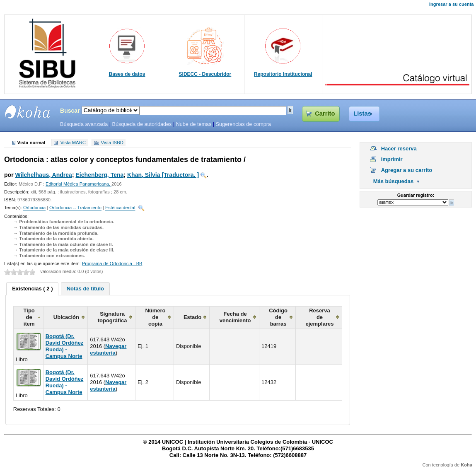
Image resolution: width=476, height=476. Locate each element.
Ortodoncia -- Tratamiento (75, 208)
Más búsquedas (394, 181)
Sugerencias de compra (243, 124)
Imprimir (392, 159)
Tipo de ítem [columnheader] (29, 317)
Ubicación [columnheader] (66, 317)
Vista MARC (73, 143)
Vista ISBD (112, 143)
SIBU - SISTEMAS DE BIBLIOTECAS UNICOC (28, 112)
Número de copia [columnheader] (155, 317)
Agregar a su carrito (407, 170)
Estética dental (120, 208)
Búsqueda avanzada (84, 124)
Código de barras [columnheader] (278, 317)
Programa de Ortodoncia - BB (112, 263)
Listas (362, 114)
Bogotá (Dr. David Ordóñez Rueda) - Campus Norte (65, 346)
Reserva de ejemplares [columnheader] (319, 317)
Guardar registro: (416, 195)
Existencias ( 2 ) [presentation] (32, 289)
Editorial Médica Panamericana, (79, 184)
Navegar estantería (108, 349)
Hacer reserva (399, 149)
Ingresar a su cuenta (451, 4)
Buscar (70, 111)
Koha (466, 465)
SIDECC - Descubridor (205, 74)
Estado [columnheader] (192, 317)
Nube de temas (194, 124)
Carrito (325, 114)
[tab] (32, 289)
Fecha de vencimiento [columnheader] (235, 317)
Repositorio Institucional (283, 74)
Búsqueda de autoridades (142, 124)
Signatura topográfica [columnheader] (112, 317)
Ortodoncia (34, 208)
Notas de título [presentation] (85, 289)
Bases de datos (127, 74)
